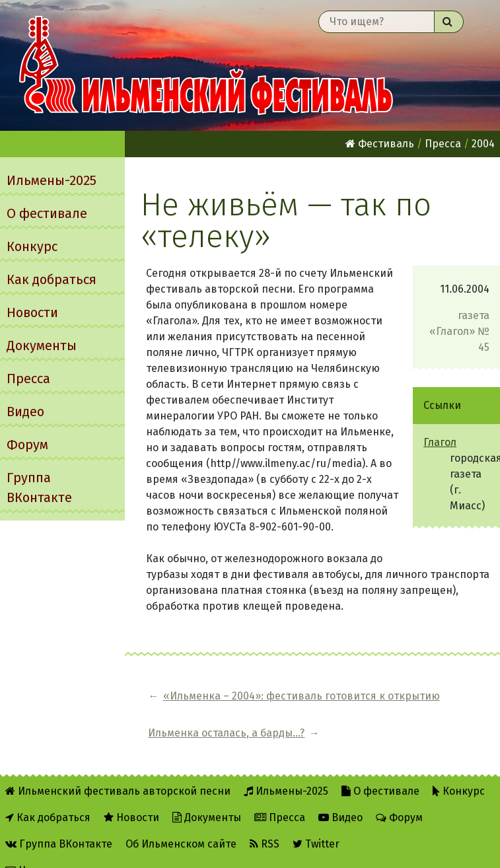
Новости (32, 312)
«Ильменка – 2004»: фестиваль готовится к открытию (243, 704)
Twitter (316, 823)
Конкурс (32, 246)
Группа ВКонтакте (39, 488)
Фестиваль (380, 144)
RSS (265, 823)
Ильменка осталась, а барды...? (432, 704)
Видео (25, 412)
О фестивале (47, 213)
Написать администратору (80, 849)
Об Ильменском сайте (181, 823)
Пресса (28, 379)
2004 (483, 144)
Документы (42, 345)
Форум (27, 445)
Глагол (440, 442)
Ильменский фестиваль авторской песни (206, 65)
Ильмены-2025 (52, 180)
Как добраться (52, 279)
